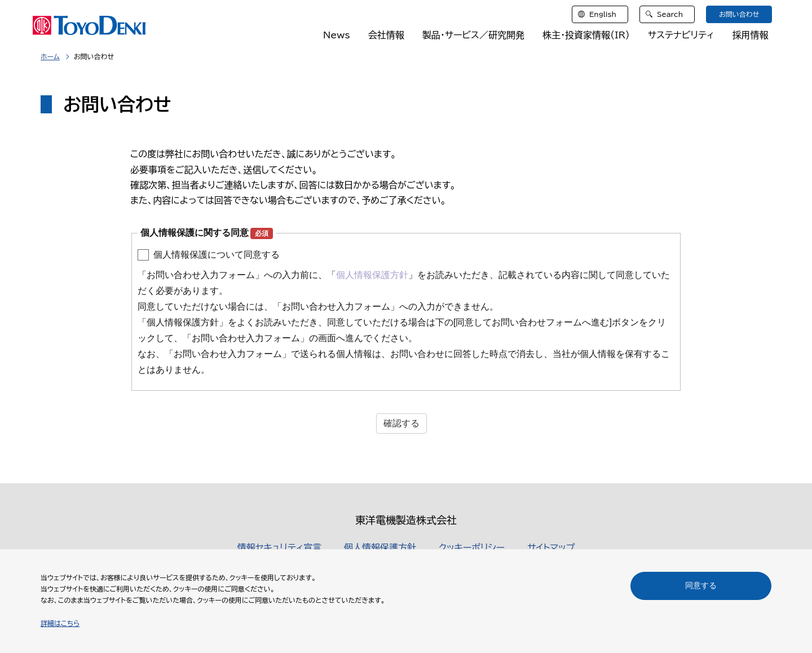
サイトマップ (551, 548)
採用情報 (750, 35)
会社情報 (386, 35)
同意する (701, 585)
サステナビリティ (681, 35)
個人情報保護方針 (380, 548)
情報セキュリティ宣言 (279, 548)
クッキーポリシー (472, 548)
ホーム (50, 56)
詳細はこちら (60, 623)
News (337, 35)
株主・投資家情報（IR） (586, 35)
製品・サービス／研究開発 (473, 35)
